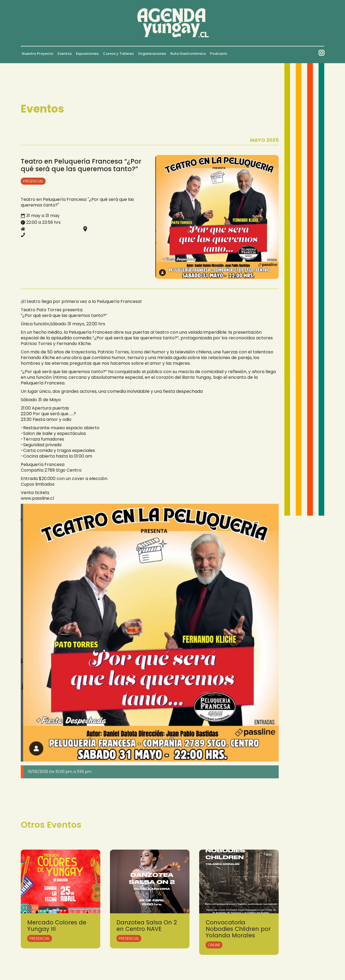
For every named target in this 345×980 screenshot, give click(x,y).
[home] (173, 23)
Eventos (65, 54)
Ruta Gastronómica (188, 54)
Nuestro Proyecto (38, 54)
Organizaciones (152, 54)
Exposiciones (87, 54)
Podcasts (218, 54)
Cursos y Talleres (118, 54)
